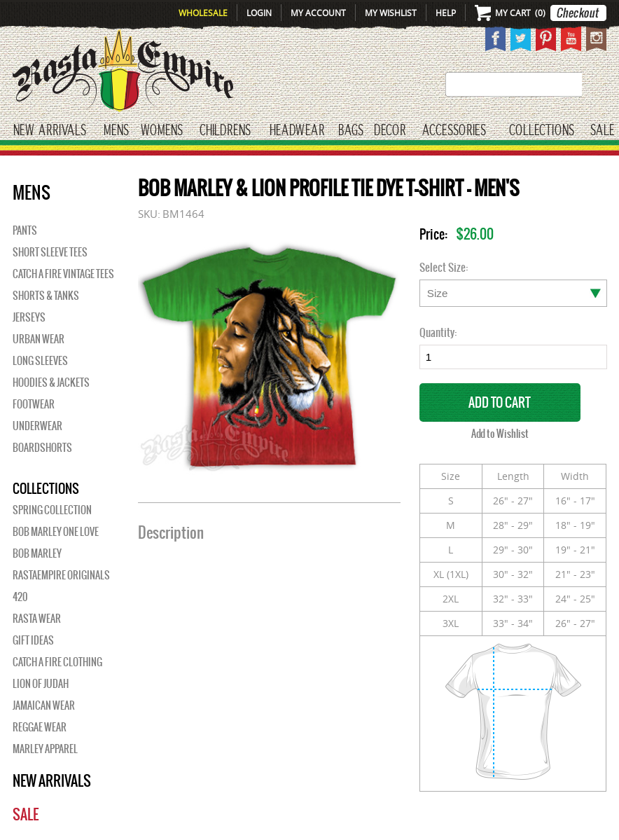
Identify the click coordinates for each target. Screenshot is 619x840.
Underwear (37, 426)
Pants (25, 230)
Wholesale (203, 13)
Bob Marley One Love (56, 532)
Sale (603, 131)
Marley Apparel (45, 749)
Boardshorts (42, 448)
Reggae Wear (40, 727)
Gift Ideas (33, 640)
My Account (318, 13)
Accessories (454, 131)
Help (446, 13)
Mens (116, 131)
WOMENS (162, 131)
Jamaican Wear (44, 705)
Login (259, 13)
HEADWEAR (297, 131)
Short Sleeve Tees (50, 252)
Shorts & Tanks (46, 296)
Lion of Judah (41, 684)
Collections (542, 131)
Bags (351, 131)
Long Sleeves (40, 361)
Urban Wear (39, 339)
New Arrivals (50, 131)
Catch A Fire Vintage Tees (63, 274)
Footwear (34, 404)
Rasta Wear (37, 619)
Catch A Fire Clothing (57, 662)
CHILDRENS (225, 131)
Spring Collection (52, 510)
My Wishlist (391, 13)
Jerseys (29, 317)
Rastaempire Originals (61, 575)
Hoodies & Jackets (51, 383)
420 (20, 597)
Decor (390, 131)
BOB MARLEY (37, 553)
